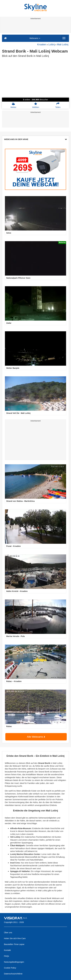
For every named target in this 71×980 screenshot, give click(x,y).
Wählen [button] (36, 105)
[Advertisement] (35, 26)
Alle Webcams (36, 737)
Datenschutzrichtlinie (13, 974)
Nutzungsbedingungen (14, 962)
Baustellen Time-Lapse (14, 944)
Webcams (35, 38)
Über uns (8, 932)
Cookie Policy (10, 968)
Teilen (58, 105)
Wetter (13, 105)
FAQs (7, 956)
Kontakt (7, 950)
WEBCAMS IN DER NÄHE (35, 139)
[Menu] (64, 38)
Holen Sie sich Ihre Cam (15, 938)
